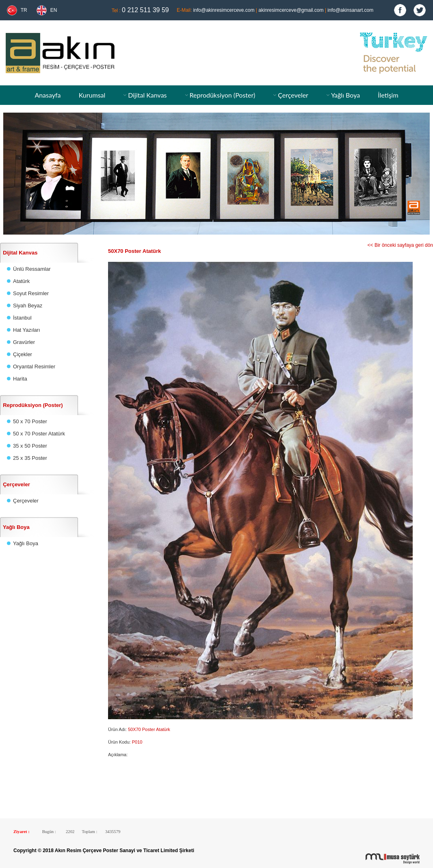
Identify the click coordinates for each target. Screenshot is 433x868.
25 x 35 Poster (30, 458)
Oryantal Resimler (34, 367)
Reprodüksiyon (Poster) (222, 95)
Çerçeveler (293, 95)
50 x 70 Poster (30, 421)
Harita (20, 379)
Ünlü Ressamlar (32, 269)
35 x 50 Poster (30, 446)
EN (54, 10)
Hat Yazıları (27, 330)
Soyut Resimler (31, 293)
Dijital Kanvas (147, 95)
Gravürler (24, 342)
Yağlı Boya (345, 95)
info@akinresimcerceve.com (224, 10)
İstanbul (22, 318)
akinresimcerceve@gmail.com (291, 10)
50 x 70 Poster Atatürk (39, 434)
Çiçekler (23, 354)
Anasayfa (48, 95)
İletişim (388, 95)
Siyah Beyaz (28, 306)
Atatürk (21, 281)
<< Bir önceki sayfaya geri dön (400, 245)
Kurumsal (92, 95)
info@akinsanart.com (350, 10)
